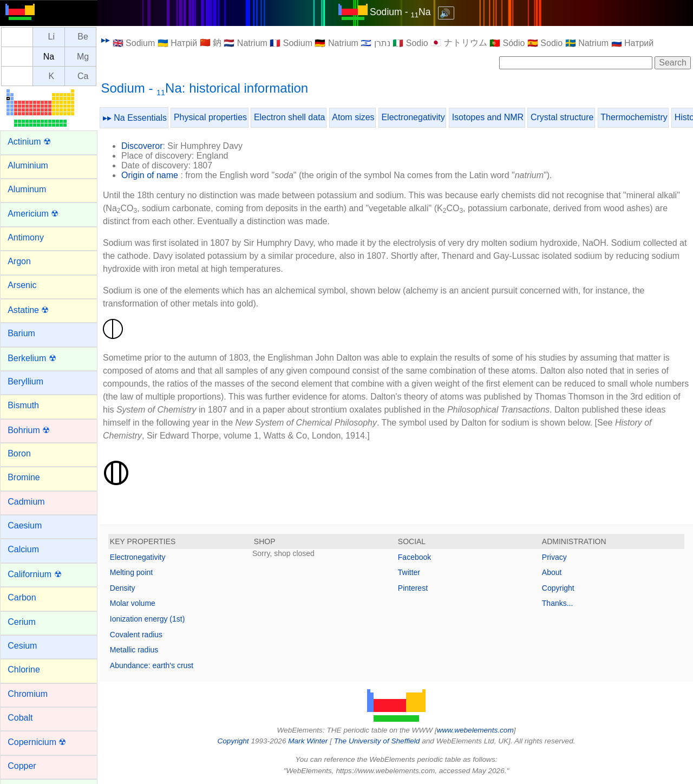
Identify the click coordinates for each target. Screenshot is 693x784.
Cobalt (20, 718)
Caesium (25, 525)
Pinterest (413, 588)
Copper (22, 766)
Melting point (131, 572)
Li (51, 37)
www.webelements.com (475, 730)
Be (83, 37)
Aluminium (28, 165)
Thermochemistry (634, 117)
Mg (83, 57)
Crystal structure (562, 117)
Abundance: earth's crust (152, 665)
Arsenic (22, 285)
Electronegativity (413, 117)
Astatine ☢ (28, 310)
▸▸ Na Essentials (135, 118)
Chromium (28, 694)
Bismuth (23, 405)
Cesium (22, 646)
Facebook (414, 557)
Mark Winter (308, 741)
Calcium (23, 549)
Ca (83, 76)
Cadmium (26, 502)
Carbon (22, 597)
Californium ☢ (34, 574)
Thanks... (558, 603)
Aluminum (27, 189)
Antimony (26, 237)
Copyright (558, 588)
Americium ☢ (33, 214)
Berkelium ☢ (32, 358)
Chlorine (24, 669)
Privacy (554, 557)
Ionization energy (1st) (148, 619)
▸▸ (106, 40)
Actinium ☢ (29, 142)
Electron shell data (290, 117)
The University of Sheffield (378, 741)
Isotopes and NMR (488, 117)
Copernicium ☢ (37, 742)
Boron (19, 453)
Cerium (22, 622)
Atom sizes (353, 117)
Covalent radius (136, 635)
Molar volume (133, 603)
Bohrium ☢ (29, 430)
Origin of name (150, 175)
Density (123, 588)
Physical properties (210, 117)
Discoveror (142, 146)
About (552, 572)
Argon (19, 261)
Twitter (409, 572)
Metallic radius (134, 650)
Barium (21, 333)
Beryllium (25, 381)
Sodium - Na (400, 12)
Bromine (24, 477)
